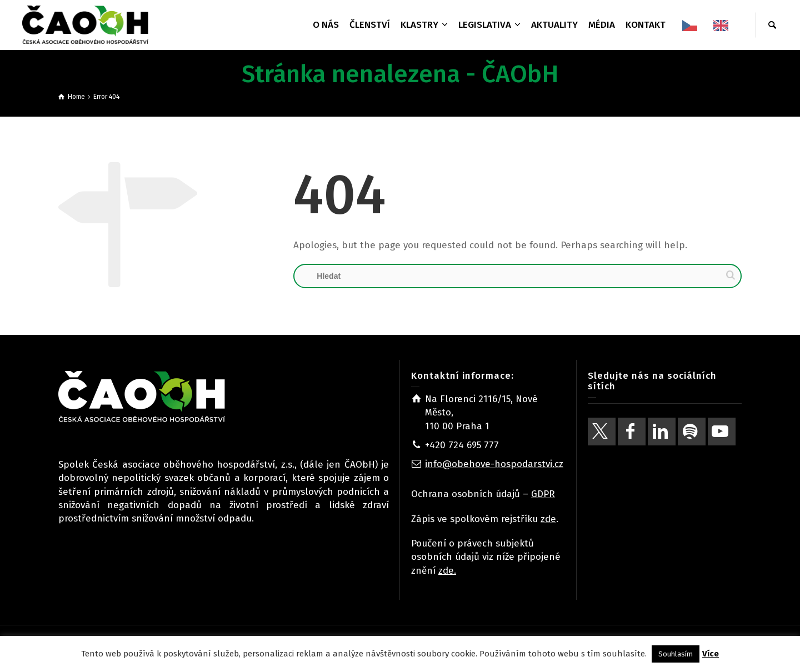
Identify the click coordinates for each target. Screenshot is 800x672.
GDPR (543, 494)
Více (711, 654)
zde (548, 519)
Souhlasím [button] (676, 654)
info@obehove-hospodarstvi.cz (494, 464)
